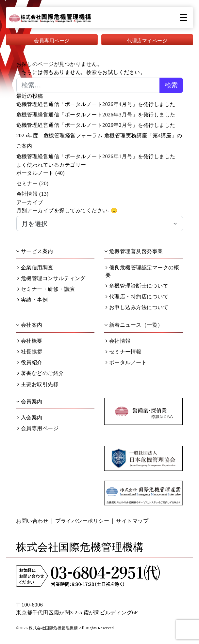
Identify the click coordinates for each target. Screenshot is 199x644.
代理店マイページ (147, 41)
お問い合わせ (32, 521)
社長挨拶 (30, 352)
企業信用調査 (35, 268)
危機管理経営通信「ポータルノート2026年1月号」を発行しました (96, 156)
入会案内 (30, 418)
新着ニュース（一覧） (133, 325)
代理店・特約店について (137, 297)
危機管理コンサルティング (51, 278)
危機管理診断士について (137, 286)
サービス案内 (34, 251)
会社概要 (30, 341)
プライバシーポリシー (82, 521)
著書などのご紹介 (41, 373)
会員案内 (29, 402)
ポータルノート (35, 173)
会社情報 (27, 194)
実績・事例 (33, 300)
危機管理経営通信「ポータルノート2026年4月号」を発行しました (96, 104)
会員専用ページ (52, 41)
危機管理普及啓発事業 (133, 251)
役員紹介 (30, 362)
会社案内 (29, 325)
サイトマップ (132, 521)
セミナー (27, 183)
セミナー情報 (123, 352)
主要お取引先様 (38, 384)
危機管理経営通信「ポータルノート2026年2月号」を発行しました (96, 125)
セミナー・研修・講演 (46, 289)
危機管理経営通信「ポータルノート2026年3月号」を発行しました (96, 115)
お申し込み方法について (137, 307)
